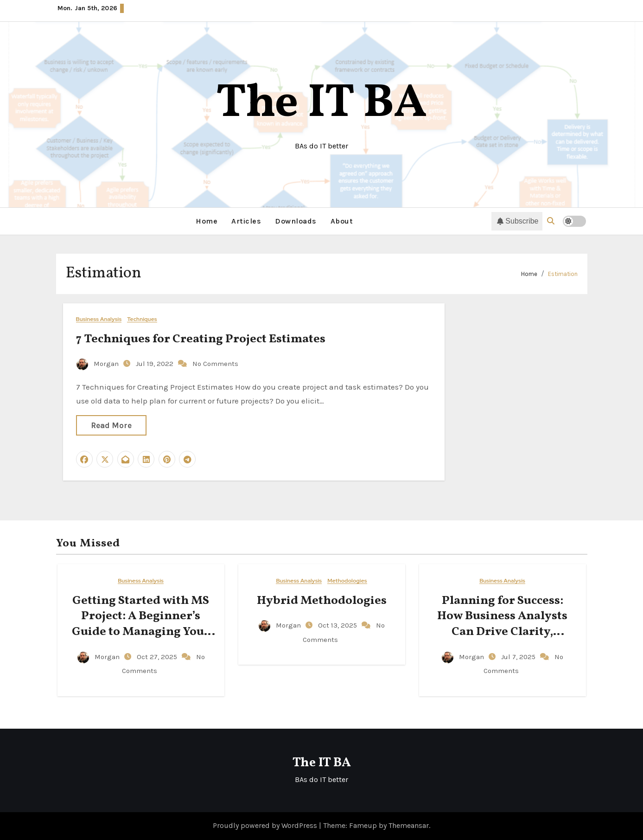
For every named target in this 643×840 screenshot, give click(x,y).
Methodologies (347, 581)
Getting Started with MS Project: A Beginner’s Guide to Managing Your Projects (141, 624)
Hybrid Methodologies (322, 601)
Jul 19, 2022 (156, 364)
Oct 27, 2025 (158, 657)
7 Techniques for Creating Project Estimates (202, 339)
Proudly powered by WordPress (266, 825)
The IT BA (321, 104)
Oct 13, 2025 (338, 625)
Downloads (296, 221)
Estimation (563, 274)
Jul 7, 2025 (519, 657)
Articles (246, 221)
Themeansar (409, 825)
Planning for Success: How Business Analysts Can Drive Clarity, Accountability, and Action (502, 632)
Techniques (142, 319)
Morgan (99, 364)
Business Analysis (99, 319)
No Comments (215, 364)
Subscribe (518, 221)
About (342, 221)
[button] (551, 221)
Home (207, 221)
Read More (111, 425)
